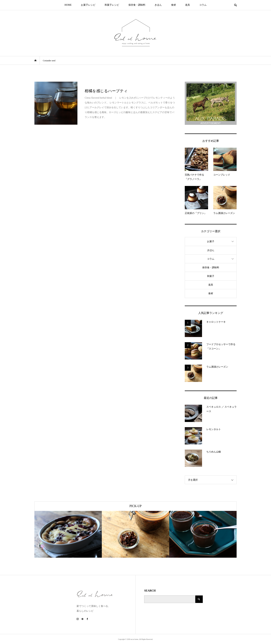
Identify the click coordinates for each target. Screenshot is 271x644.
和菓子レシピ (112, 5)
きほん (158, 5)
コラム (203, 5)
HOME (68, 5)
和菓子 (211, 276)
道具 (188, 5)
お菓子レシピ (88, 5)
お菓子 (211, 241)
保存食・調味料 (137, 5)
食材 (174, 5)
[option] (68, 534)
